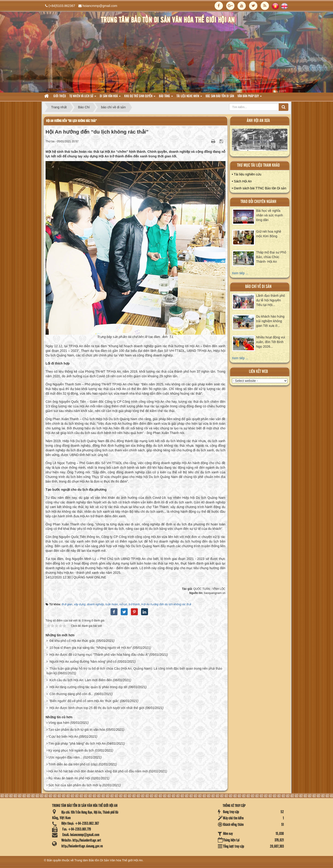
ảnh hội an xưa (258, 121)
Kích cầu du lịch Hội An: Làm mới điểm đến (81, 680)
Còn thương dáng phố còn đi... (71, 694)
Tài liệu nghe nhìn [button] (189, 98)
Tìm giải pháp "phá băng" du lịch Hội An (77, 743)
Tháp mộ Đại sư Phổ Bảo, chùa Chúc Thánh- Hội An (271, 257)
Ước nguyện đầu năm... (65, 757)
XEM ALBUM (260, 141)
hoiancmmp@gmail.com (100, 6)
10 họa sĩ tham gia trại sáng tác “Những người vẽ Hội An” (91, 648)
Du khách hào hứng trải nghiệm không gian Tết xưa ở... (270, 321)
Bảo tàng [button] (166, 98)
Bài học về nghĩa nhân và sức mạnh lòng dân (270, 215)
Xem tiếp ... (240, 273)
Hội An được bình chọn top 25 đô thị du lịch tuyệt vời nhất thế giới (97, 708)
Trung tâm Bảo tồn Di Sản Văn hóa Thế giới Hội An (109, 860)
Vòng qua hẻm (59, 723)
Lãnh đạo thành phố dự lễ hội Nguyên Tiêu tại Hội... (271, 300)
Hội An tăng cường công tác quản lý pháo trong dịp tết (88, 687)
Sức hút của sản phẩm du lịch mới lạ (75, 785)
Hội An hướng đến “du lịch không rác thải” (71, 121)
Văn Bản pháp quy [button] (250, 98)
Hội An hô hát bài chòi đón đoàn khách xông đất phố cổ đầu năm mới (98, 771)
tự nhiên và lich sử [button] (83, 98)
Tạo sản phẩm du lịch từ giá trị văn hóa (77, 730)
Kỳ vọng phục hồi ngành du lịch (71, 750)
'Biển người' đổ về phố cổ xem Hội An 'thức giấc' (84, 701)
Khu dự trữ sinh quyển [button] (140, 98)
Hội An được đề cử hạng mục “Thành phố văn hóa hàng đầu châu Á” (99, 655)
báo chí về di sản (258, 287)
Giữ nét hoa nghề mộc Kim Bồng (269, 234)
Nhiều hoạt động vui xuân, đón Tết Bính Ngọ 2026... (271, 342)
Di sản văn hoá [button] (110, 98)
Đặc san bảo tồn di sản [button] (220, 96)
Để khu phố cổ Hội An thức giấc (72, 641)
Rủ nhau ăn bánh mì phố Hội (69, 778)
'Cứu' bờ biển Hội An (63, 737)
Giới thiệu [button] (60, 96)
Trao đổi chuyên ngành (258, 202)
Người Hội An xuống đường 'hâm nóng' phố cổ (83, 662)
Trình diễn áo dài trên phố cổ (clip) (73, 764)
